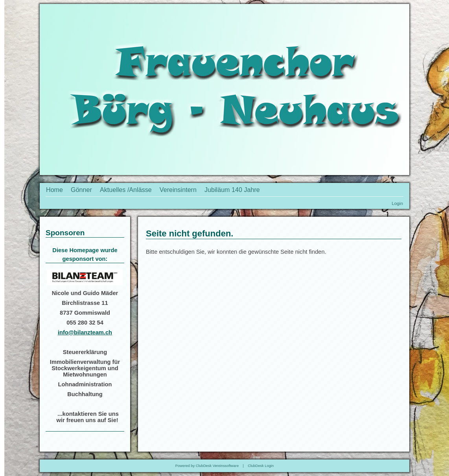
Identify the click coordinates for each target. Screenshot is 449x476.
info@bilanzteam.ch (85, 332)
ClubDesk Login (261, 466)
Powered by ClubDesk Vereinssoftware (207, 466)
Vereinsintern (178, 190)
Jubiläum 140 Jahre (232, 190)
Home (54, 190)
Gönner (81, 190)
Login (397, 203)
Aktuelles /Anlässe (126, 190)
